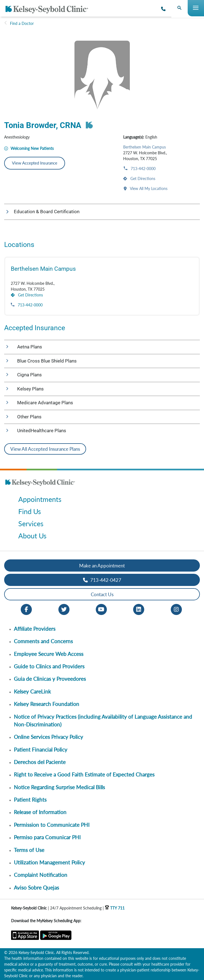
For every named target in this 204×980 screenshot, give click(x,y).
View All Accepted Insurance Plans (45, 449)
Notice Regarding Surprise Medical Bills (59, 787)
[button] (102, 212)
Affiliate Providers (35, 629)
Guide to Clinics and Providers (49, 666)
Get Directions (142, 178)
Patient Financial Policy (41, 750)
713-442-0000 (143, 169)
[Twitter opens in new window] (64, 609)
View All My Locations (148, 188)
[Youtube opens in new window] (101, 609)
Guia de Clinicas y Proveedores (50, 679)
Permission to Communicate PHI (52, 825)
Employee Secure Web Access (49, 654)
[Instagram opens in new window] (176, 609)
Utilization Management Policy (49, 862)
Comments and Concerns (43, 641)
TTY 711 (115, 908)
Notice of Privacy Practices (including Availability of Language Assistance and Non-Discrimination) (103, 720)
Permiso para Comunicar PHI (47, 837)
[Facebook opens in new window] (26, 609)
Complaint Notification (41, 875)
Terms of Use (29, 850)
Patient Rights (30, 800)
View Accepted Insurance (35, 163)
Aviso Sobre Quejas (36, 888)
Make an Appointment (102, 566)
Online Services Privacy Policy (48, 737)
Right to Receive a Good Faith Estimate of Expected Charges (84, 774)
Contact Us (102, 594)
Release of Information (40, 812)
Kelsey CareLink (32, 691)
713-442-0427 (102, 580)
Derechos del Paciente (40, 762)
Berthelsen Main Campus (144, 147)
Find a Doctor (22, 23)
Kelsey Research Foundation (47, 704)
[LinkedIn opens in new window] (139, 609)
